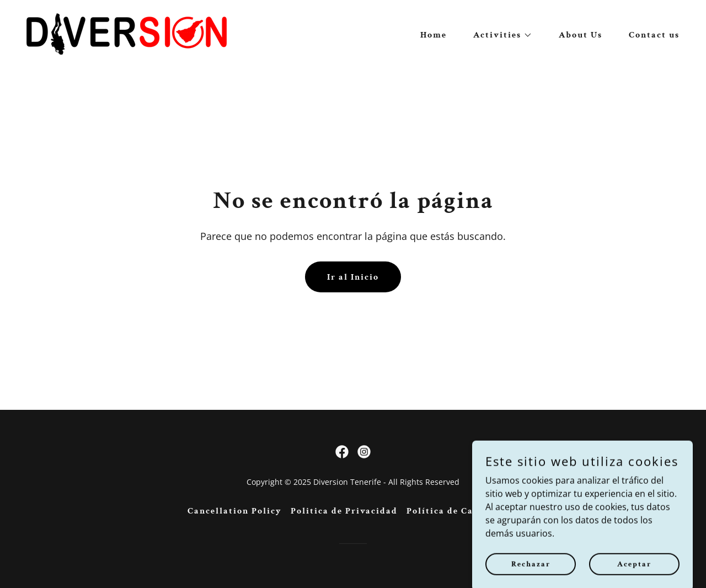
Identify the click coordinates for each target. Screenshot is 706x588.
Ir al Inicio (353, 277)
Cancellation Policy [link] (235, 511)
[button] (498, 35)
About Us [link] (581, 35)
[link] (127, 33)
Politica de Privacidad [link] (344, 511)
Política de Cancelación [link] (463, 511)
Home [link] (434, 35)
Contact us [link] (654, 35)
